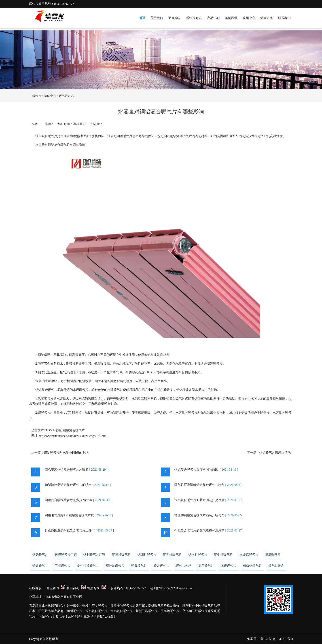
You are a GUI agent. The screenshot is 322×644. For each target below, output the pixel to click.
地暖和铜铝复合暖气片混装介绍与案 (199, 515)
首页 (142, 18)
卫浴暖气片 (273, 555)
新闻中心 (50, 96)
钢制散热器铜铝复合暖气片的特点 (68, 485)
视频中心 (249, 18)
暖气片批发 (276, 566)
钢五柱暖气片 (172, 555)
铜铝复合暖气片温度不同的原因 (197, 470)
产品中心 (213, 18)
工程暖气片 (63, 566)
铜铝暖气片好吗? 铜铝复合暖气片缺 (69, 515)
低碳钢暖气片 (252, 566)
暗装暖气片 (161, 566)
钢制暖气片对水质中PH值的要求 (66, 453)
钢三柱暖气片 (121, 555)
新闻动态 (175, 18)
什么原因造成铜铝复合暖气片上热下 (70, 530)
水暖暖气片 (229, 566)
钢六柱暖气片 (198, 555)
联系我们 (284, 18)
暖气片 (37, 96)
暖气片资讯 (66, 96)
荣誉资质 (267, 18)
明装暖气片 (139, 566)
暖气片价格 (184, 566)
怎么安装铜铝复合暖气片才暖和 (67, 470)
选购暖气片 (40, 555)
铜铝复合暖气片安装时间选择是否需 (199, 500)
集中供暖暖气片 (88, 566)
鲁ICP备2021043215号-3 (277, 639)
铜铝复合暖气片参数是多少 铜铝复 (69, 500)
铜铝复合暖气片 (74, 430)
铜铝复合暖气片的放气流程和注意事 (199, 530)
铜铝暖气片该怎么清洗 (275, 453)
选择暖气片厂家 (66, 555)
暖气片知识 (194, 18)
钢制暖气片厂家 (94, 555)
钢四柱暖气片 (147, 555)
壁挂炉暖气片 (115, 566)
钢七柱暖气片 (223, 555)
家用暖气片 (206, 566)
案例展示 (231, 18)
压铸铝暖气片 (249, 555)
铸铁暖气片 (40, 566)
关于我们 (157, 18)
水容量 (57, 430)
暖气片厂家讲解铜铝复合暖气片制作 (199, 485)
